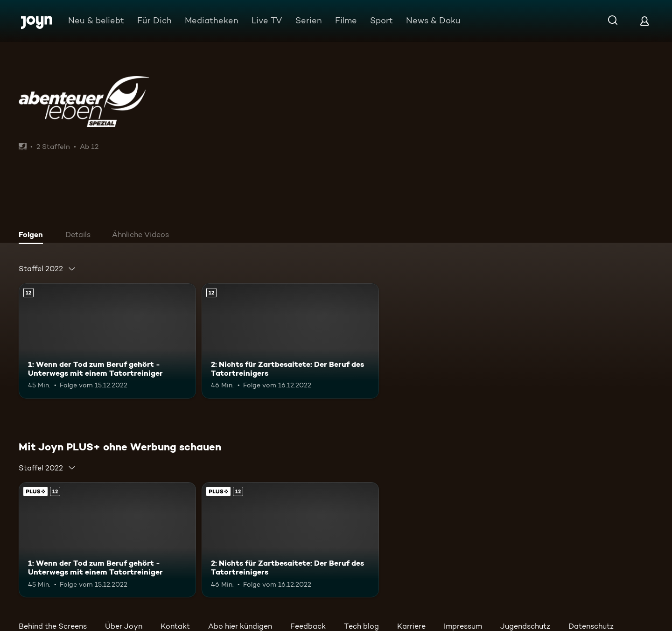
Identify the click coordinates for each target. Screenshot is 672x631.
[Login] (644, 21)
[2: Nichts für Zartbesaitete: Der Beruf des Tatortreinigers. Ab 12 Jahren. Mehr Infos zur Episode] (290, 341)
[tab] (33, 236)
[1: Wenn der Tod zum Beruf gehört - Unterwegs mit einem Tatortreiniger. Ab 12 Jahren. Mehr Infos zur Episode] (107, 341)
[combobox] (47, 269)
